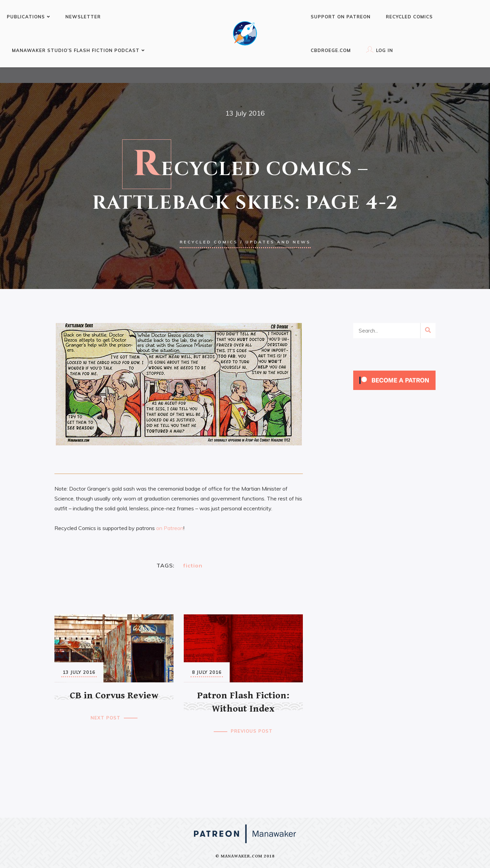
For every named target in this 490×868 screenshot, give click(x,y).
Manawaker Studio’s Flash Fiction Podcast (78, 50)
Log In (380, 50)
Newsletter (83, 17)
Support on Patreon (341, 17)
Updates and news (278, 242)
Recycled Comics (409, 17)
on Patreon (170, 528)
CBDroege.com (331, 50)
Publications (28, 17)
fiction (193, 565)
